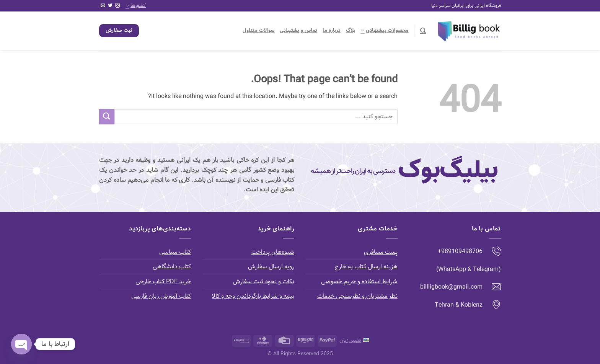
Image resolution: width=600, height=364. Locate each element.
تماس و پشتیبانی (298, 31)
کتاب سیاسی (175, 252)
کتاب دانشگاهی (172, 267)
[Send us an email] (103, 6)
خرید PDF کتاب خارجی (163, 282)
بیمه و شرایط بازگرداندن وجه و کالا (253, 296)
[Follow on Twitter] (110, 6)
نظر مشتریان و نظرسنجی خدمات (357, 296)
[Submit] (107, 117)
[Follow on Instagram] (117, 6)
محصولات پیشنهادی (384, 31)
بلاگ (351, 31)
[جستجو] (423, 31)
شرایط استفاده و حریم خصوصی (359, 282)
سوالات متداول (258, 31)
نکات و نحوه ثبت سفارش (263, 282)
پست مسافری (381, 252)
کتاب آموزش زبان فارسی (161, 296)
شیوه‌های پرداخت (273, 252)
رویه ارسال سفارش (271, 267)
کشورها (136, 6)
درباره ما (331, 31)
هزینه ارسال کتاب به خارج (366, 267)
